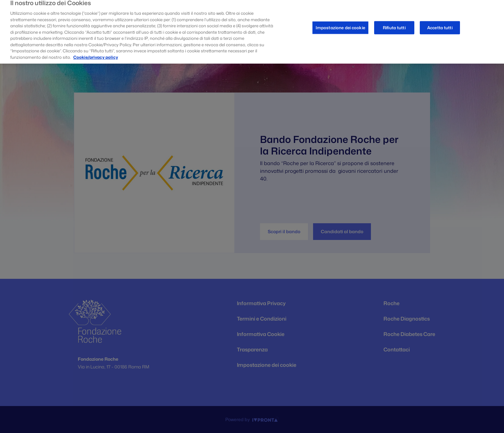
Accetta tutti (440, 25)
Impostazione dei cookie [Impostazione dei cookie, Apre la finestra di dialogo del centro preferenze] (340, 25)
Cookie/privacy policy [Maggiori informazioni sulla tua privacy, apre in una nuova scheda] (96, 54)
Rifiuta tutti (394, 25)
